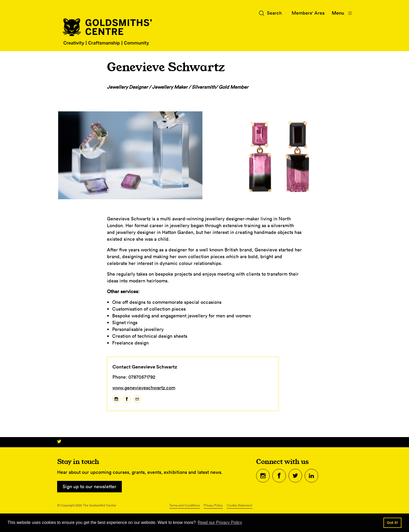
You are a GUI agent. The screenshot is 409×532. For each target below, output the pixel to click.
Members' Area (308, 13)
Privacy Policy (213, 505)
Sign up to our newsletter (89, 486)
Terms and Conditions (185, 505)
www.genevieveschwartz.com (144, 388)
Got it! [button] (392, 523)
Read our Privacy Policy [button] (220, 522)
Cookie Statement (239, 505)
